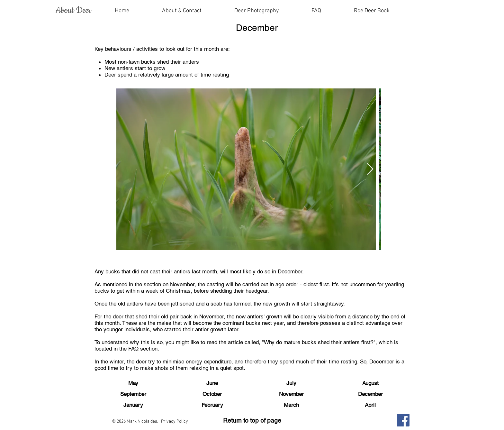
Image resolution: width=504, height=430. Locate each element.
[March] (291, 405)
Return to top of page (252, 420)
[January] (133, 405)
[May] (133, 383)
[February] (212, 405)
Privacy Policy (175, 421)
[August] (370, 383)
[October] (212, 394)
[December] (370, 394)
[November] (291, 394)
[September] (133, 394)
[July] (291, 383)
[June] (212, 383)
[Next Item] (370, 169)
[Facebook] (403, 420)
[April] (370, 405)
